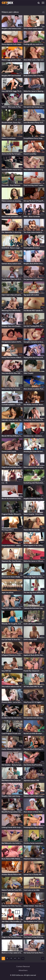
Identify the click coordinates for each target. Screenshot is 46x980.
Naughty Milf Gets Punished (11, 76)
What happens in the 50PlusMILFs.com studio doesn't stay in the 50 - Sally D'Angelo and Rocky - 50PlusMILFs (34, 546)
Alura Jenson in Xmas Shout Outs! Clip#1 (34, 812)
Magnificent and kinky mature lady (12, 467)
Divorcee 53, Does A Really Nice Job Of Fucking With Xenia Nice (12, 577)
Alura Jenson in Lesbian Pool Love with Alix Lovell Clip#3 (34, 389)
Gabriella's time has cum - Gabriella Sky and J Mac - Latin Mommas (12, 420)
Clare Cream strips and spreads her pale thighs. (12, 295)
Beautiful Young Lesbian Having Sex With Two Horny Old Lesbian (12, 812)
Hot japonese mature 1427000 (12, 342)
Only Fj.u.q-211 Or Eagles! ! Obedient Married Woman (34, 702)
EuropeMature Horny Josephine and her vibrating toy (34, 138)
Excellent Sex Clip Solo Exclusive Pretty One (12, 718)
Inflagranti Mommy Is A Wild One (12, 655)
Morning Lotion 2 (8, 530)
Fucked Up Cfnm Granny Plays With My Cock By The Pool (34, 420)
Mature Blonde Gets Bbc (32, 530)
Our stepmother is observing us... (12, 232)
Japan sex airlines (8, 593)
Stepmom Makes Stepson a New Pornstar (34, 859)
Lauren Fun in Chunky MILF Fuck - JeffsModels (34, 875)
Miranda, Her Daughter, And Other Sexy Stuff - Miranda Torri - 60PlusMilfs (12, 624)
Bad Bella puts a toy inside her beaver (12, 843)
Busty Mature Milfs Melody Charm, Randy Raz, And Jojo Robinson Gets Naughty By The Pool (12, 859)
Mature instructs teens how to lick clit (34, 796)
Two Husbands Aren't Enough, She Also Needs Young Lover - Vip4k (34, 922)
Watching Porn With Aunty (11, 311)
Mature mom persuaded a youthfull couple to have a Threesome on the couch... (12, 217)
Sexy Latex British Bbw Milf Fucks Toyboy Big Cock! (12, 373)
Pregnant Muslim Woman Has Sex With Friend (12, 514)
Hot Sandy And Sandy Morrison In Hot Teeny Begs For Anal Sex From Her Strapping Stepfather (34, 953)
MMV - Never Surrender (32, 217)
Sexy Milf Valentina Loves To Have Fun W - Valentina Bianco (12, 608)
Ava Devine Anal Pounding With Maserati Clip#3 (34, 765)
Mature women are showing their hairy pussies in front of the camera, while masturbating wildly (12, 201)
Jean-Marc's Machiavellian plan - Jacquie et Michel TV (12, 922)
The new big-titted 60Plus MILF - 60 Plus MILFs (34, 593)
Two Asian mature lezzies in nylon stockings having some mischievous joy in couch (34, 232)
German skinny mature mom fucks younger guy (12, 264)
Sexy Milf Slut (6, 671)
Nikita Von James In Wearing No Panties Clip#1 (34, 91)
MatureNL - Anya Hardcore (11, 185)
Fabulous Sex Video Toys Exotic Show (12, 906)
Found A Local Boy (30, 154)
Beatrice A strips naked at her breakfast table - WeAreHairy (12, 953)
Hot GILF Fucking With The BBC (34, 326)
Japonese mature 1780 (31, 781)
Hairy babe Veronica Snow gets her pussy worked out (34, 170)
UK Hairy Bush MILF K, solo (33, 687)
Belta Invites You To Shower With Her (12, 389)
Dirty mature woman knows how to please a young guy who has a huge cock (34, 29)
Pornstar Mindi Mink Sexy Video (34, 749)
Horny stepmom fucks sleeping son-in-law (12, 44)
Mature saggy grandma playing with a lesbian (12, 60)
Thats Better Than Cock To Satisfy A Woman (12, 279)
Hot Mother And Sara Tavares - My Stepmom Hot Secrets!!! (34, 405)
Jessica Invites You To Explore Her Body (12, 154)
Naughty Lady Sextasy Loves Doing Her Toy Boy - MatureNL (12, 29)
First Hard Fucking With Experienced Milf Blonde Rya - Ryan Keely (34, 937)
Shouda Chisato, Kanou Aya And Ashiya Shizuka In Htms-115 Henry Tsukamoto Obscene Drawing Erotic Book (12, 123)
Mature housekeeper (9, 138)
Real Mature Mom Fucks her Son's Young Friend (12, 781)
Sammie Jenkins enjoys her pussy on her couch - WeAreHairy (12, 170)
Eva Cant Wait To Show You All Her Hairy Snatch (12, 640)
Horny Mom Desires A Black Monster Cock (12, 358)
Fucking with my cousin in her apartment (34, 44)
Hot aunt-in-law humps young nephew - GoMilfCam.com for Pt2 (34, 107)
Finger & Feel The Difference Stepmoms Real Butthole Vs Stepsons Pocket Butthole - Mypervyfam (12, 937)
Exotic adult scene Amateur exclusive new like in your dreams (34, 624)
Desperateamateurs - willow (11, 546)
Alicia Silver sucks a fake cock (34, 60)
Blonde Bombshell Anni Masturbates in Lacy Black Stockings (12, 499)
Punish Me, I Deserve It (31, 671)
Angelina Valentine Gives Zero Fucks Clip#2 (34, 499)
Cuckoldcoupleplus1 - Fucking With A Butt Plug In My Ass (12, 405)
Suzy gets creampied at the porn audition (34, 342)
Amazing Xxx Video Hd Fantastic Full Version (34, 452)
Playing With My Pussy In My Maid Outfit (34, 358)
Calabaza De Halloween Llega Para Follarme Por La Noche (34, 608)
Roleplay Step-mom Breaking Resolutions (12, 326)
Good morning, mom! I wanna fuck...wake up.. (34, 185)
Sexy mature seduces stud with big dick (12, 687)
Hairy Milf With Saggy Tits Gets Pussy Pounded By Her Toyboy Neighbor (12, 91)
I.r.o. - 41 (5, 483)
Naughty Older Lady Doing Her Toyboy (12, 796)
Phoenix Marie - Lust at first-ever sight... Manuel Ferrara (12, 702)
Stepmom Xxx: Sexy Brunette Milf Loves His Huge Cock (12, 561)
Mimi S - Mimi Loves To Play (11, 107)
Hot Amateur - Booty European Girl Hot (12, 765)
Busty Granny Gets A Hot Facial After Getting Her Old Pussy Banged (34, 76)
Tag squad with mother (31, 295)
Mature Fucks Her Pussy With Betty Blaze (12, 890)
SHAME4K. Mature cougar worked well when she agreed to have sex (12, 248)
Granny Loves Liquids (9, 452)
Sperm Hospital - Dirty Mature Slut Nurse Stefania (34, 514)
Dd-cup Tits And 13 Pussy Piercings (34, 201)
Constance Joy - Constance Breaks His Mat (34, 436)
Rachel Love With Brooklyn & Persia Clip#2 (34, 734)
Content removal (23, 967)
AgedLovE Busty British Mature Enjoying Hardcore (34, 655)
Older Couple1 (28, 373)
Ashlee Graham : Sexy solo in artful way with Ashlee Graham (34, 906)
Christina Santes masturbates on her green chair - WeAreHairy (34, 843)
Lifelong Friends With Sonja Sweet (12, 828)
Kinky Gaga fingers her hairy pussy (34, 577)
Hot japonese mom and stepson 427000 (34, 718)
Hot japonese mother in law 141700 (34, 279)
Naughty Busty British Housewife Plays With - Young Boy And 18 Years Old (34, 264)
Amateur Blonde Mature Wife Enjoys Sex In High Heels (12, 875)
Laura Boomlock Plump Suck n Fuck (34, 123)
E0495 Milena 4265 (30, 640)
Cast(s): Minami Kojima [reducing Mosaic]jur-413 (12, 749)
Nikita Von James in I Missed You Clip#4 (34, 561)
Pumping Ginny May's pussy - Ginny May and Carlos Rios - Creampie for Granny (34, 828)
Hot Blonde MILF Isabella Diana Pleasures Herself (34, 311)
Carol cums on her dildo (32, 890)
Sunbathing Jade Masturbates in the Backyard (34, 483)
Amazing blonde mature (32, 248)
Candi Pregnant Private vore (11, 734)
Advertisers (23, 970)
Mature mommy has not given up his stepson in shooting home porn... (34, 467)
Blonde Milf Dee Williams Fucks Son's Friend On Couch (12, 436)
